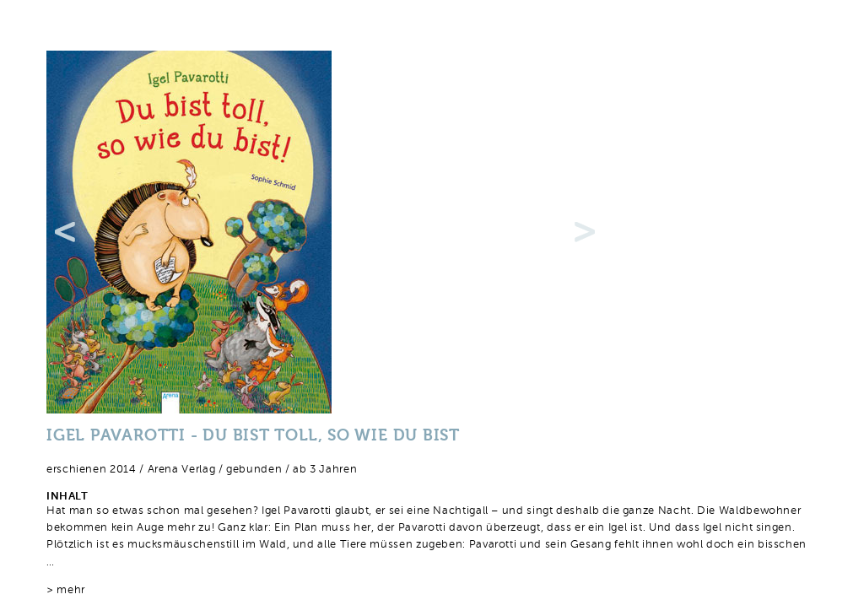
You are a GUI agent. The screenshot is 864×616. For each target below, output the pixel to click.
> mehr (66, 590)
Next (585, 232)
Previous (65, 232)
